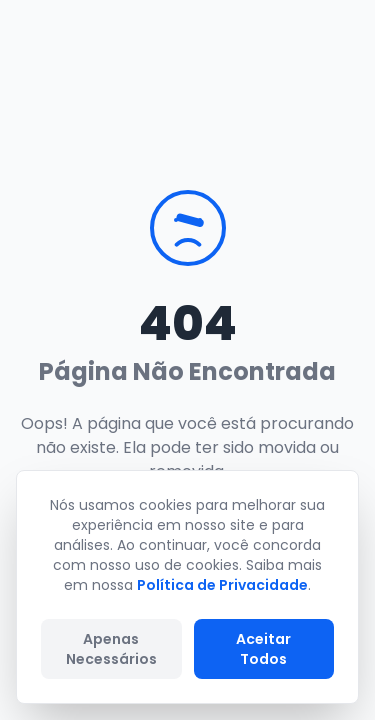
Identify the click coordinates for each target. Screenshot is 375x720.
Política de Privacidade (222, 585)
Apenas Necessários (111, 649)
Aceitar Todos (263, 649)
